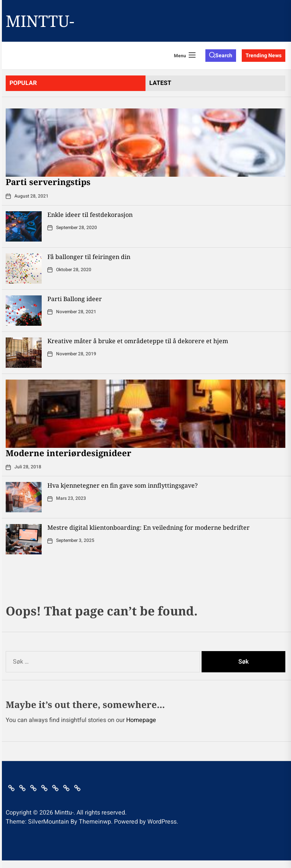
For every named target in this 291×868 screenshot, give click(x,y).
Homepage (141, 720)
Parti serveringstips (48, 182)
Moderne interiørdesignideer (69, 453)
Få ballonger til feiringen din (89, 257)
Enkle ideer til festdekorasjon (90, 215)
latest (160, 83)
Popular (23, 83)
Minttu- (40, 21)
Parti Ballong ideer (75, 299)
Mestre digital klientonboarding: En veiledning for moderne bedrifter (149, 527)
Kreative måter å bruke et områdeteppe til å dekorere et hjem (138, 341)
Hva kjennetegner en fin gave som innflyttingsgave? (123, 485)
